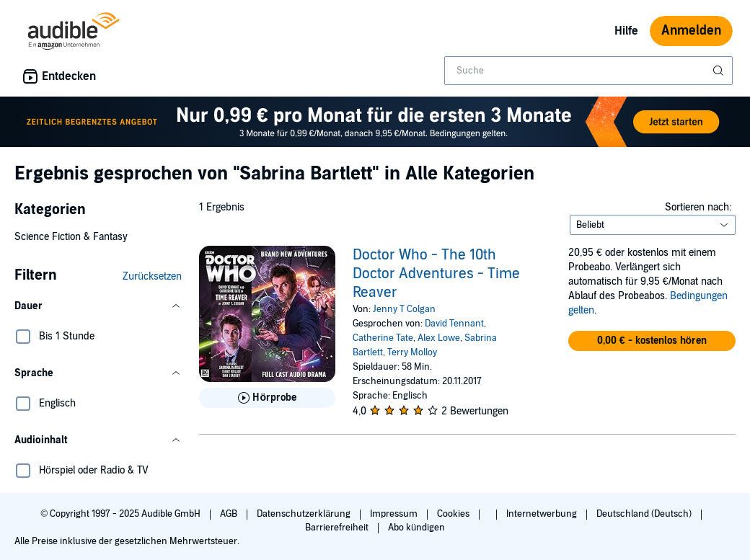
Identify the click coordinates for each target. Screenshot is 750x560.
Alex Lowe (439, 338)
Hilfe (626, 31)
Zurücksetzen (152, 276)
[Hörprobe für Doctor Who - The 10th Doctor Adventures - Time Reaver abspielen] (267, 398)
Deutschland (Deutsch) (645, 514)
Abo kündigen (416, 528)
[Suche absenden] (720, 71)
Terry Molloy (412, 352)
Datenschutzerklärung (305, 514)
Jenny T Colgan (404, 309)
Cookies (454, 514)
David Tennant (454, 324)
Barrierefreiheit (338, 528)
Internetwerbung (543, 514)
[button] (98, 306)
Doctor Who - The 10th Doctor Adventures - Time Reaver (436, 274)
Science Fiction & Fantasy (71, 237)
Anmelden (691, 31)
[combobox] (588, 71)
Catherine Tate (383, 338)
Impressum (395, 514)
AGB (230, 514)
